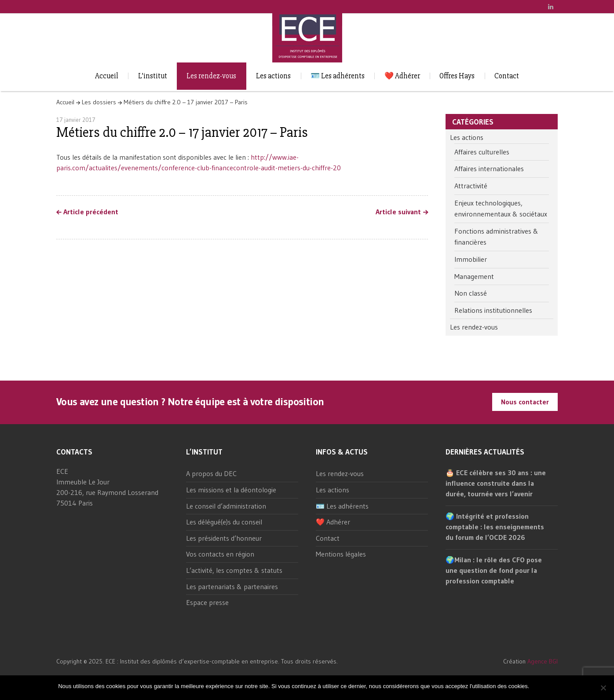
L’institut (153, 76)
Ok (537, 686)
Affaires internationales (489, 169)
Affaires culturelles (482, 152)
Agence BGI (543, 661)
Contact (507, 76)
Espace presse (207, 602)
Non (551, 686)
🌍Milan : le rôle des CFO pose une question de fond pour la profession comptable (494, 570)
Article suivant (398, 212)
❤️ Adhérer (402, 76)
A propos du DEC (211, 473)
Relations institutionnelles (493, 310)
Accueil (107, 76)
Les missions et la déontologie (231, 490)
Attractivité (471, 186)
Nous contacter (525, 402)
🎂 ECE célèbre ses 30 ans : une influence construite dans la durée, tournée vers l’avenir (496, 483)
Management (474, 276)
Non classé (471, 293)
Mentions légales (341, 554)
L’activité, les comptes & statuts (234, 570)
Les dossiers (99, 102)
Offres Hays (457, 76)
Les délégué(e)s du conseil (224, 522)
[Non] (603, 688)
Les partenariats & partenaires (232, 586)
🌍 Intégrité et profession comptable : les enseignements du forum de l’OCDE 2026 (495, 527)
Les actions (273, 76)
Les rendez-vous (211, 76)
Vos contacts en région (220, 554)
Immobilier (471, 259)
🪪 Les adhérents (338, 76)
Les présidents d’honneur (224, 538)
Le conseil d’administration (226, 506)
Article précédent (91, 212)
